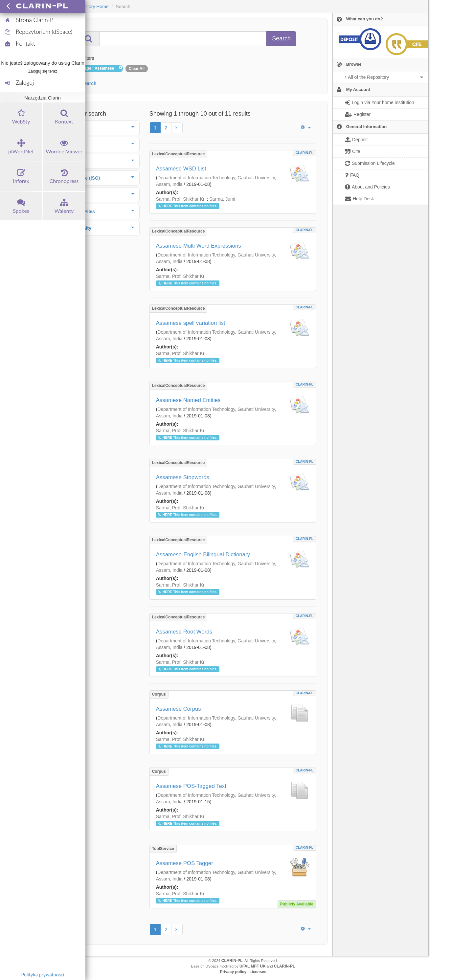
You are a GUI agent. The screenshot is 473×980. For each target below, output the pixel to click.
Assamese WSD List (181, 169)
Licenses (258, 972)
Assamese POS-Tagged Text (191, 786)
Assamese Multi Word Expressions (199, 246)
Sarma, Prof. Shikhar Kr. (181, 199)
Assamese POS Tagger (185, 863)
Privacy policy (233, 972)
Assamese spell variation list (191, 323)
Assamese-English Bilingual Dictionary (203, 555)
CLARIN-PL (304, 153)
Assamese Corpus (179, 709)
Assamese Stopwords (183, 477)
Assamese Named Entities (188, 400)
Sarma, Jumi (222, 199)
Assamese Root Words (184, 632)
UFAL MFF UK (253, 966)
